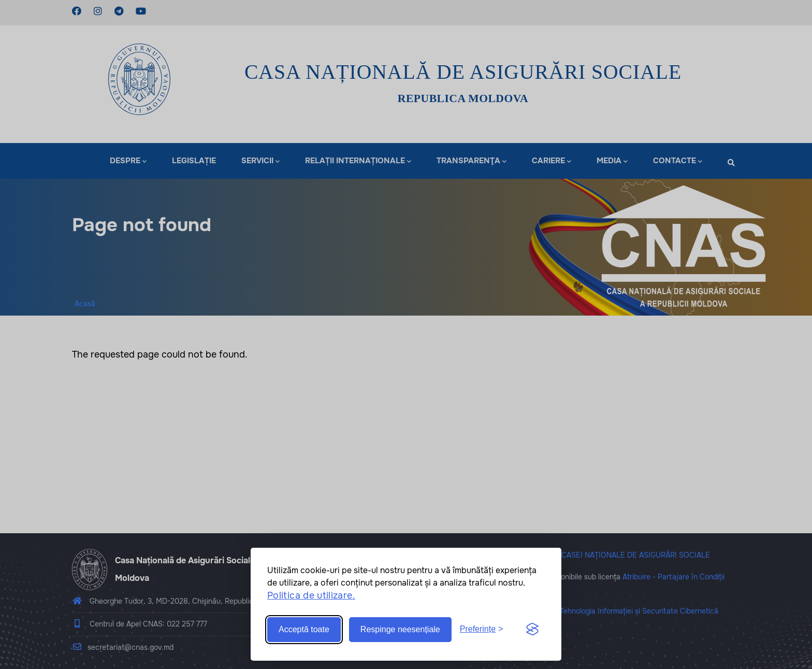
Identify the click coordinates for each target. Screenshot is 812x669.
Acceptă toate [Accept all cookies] (304, 629)
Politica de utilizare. (311, 595)
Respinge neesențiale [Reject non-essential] (400, 629)
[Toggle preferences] (482, 629)
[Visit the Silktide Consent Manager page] (532, 630)
